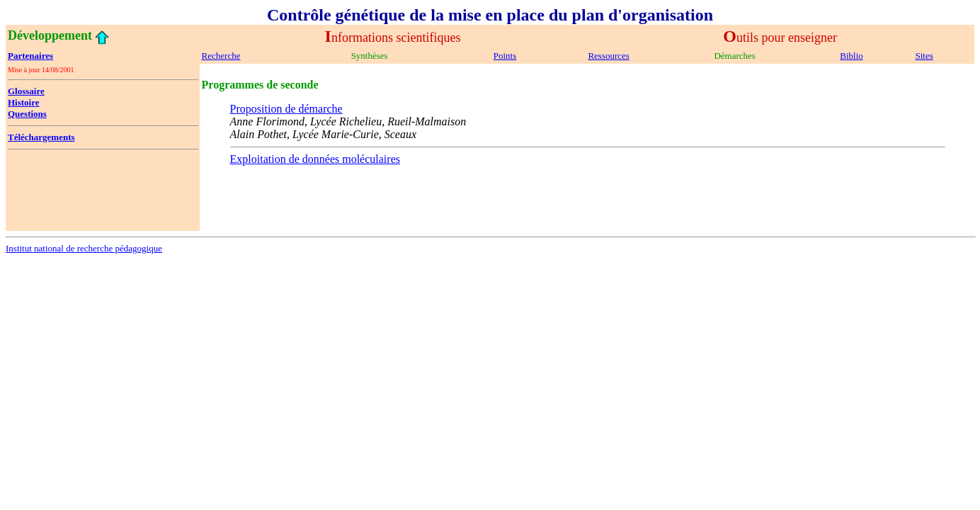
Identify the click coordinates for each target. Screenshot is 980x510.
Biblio (851, 56)
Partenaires (30, 56)
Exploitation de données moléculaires (315, 159)
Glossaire (26, 91)
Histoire (24, 102)
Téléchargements (41, 137)
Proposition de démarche (286, 109)
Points (505, 56)
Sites (924, 56)
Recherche (221, 56)
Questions (27, 114)
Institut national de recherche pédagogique (84, 248)
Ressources (609, 56)
